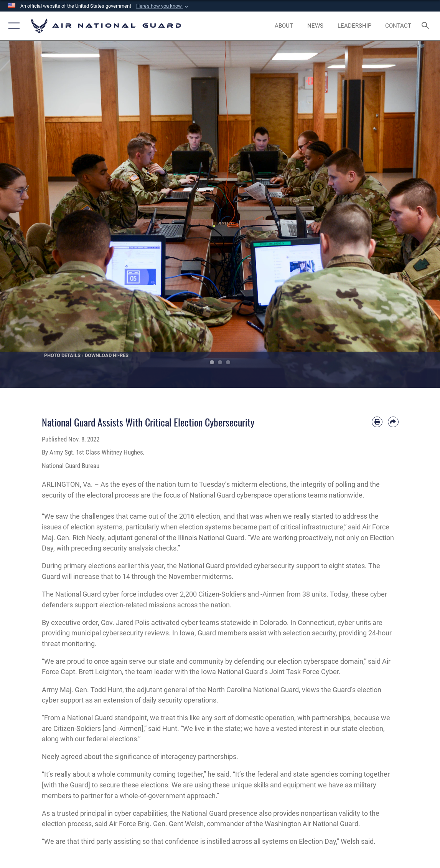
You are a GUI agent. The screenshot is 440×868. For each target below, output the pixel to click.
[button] (163, 6)
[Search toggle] (426, 26)
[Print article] (377, 422)
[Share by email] (393, 422)
